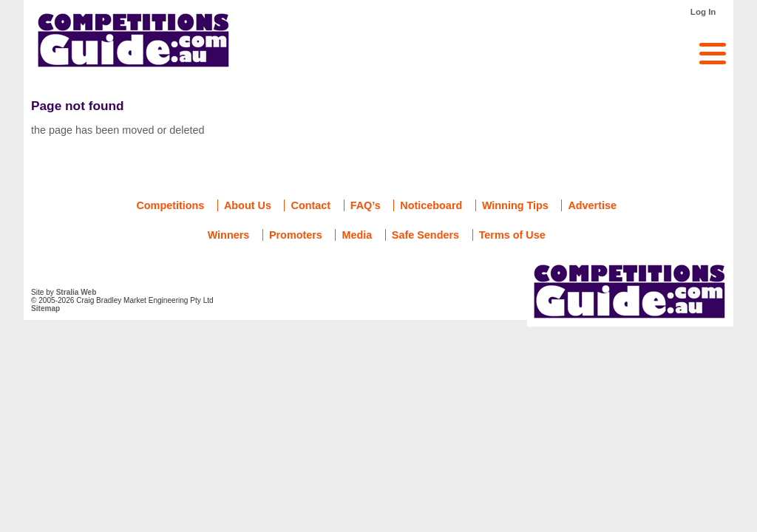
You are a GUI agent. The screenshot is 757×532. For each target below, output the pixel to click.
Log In (703, 12)
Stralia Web (77, 292)
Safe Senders (425, 235)
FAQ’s (366, 205)
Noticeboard (431, 205)
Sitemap (45, 308)
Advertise (592, 205)
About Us (248, 205)
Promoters (296, 235)
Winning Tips (515, 205)
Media (357, 235)
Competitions (170, 205)
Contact (310, 205)
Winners (229, 235)
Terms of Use (512, 235)
